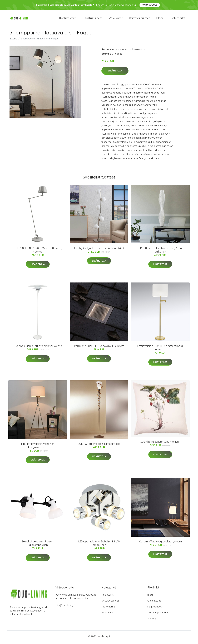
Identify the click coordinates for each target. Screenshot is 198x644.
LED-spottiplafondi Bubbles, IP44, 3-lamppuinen (99, 545)
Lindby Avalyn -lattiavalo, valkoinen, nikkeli (99, 250)
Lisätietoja (115, 73)
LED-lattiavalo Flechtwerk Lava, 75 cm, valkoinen (160, 252)
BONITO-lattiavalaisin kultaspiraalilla (99, 446)
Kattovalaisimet (139, 19)
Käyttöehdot (154, 609)
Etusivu (13, 41)
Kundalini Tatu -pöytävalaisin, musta (160, 544)
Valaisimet (116, 19)
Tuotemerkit (177, 19)
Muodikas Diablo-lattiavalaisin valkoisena (38, 348)
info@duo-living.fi (65, 608)
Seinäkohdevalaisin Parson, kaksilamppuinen (38, 545)
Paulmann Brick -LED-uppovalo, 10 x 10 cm (99, 348)
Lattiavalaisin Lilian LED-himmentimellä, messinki (160, 350)
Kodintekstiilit (68, 19)
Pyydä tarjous (150, 5)
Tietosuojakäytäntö (158, 615)
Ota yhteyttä (154, 603)
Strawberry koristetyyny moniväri (160, 444)
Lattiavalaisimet (137, 51)
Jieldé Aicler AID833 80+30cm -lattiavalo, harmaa (38, 252)
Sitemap (152, 621)
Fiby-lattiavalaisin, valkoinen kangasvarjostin (38, 448)
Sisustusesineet (93, 19)
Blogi (160, 19)
